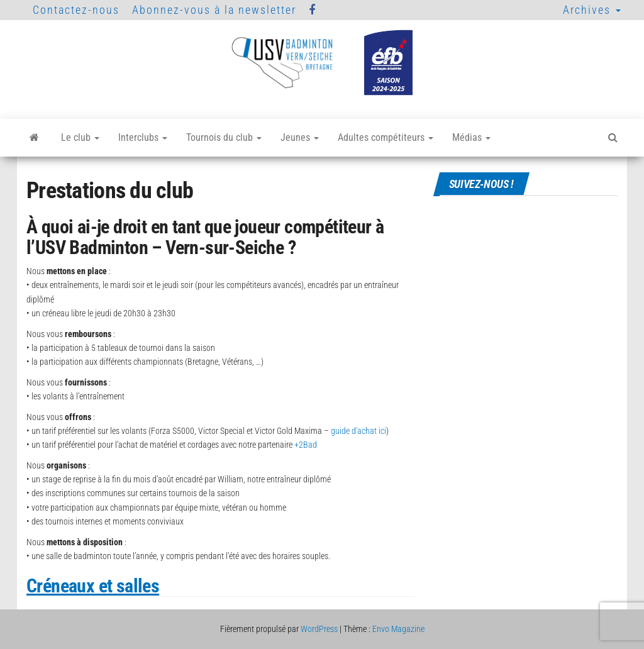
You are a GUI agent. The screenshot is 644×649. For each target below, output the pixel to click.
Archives (592, 10)
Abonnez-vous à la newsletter (214, 10)
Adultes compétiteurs (386, 137)
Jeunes (300, 137)
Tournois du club (224, 137)
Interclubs (143, 137)
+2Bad (306, 445)
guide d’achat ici (358, 431)
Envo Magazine (398, 629)
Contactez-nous (76, 10)
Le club (80, 137)
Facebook (313, 10)
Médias (471, 137)
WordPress (319, 629)
